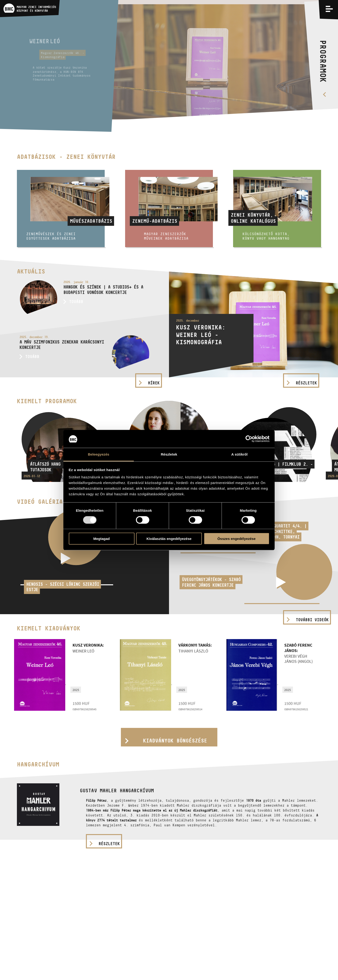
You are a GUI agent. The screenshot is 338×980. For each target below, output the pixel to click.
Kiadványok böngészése (175, 741)
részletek (109, 844)
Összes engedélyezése (236, 539)
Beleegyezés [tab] (98, 454)
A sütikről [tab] (239, 454)
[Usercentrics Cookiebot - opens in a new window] (249, 439)
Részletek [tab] (169, 454)
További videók (312, 620)
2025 (76, 690)
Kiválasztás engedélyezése (169, 539)
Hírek (154, 383)
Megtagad (101, 539)
